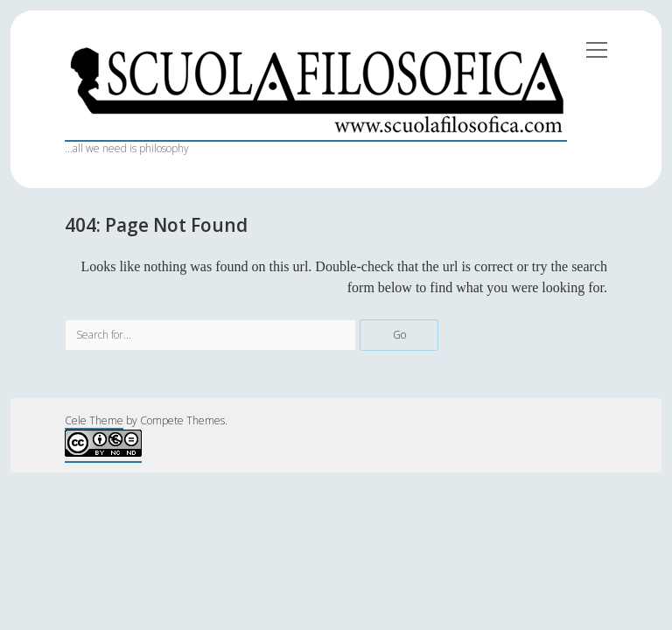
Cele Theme (94, 420)
